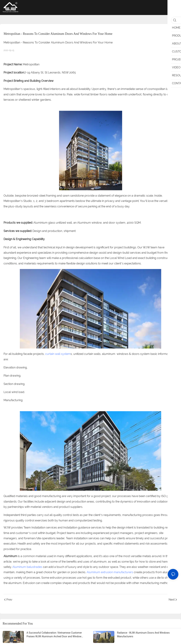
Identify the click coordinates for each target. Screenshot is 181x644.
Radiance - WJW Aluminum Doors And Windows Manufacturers (143, 635)
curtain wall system (58, 354)
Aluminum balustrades (27, 567)
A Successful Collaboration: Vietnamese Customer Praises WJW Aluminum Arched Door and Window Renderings (54, 635)
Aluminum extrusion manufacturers (110, 572)
